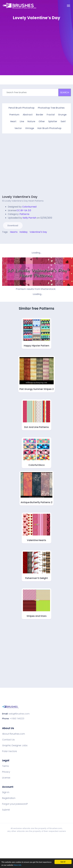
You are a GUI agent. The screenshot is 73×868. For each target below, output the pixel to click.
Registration (9, 798)
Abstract (28, 115)
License (6, 778)
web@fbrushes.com (19, 714)
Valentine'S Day (38, 232)
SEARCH (65, 92)
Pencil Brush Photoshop (21, 108)
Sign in (6, 792)
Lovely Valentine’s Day (20, 197)
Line (22, 121)
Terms (5, 766)
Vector (18, 128)
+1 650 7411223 (17, 718)
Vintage (30, 128)
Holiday (24, 232)
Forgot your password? (15, 804)
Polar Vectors (10, 751)
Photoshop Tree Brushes (51, 108)
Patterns (24, 214)
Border (40, 115)
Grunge (62, 115)
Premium (14, 115)
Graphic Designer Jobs (15, 746)
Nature (31, 121)
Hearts (14, 232)
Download (13, 225)
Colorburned (29, 207)
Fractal (51, 115)
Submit (6, 810)
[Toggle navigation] (68, 6)
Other (42, 121)
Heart (13, 121)
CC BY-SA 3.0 (24, 210)
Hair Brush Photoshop (49, 128)
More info (18, 865)
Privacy (6, 772)
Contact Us (8, 740)
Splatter (53, 121)
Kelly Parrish (29, 218)
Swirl (63, 121)
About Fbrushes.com (14, 734)
